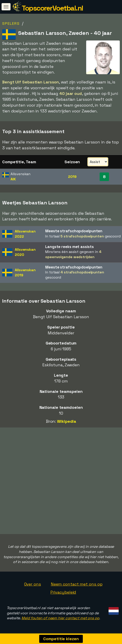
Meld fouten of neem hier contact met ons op (60, 618)
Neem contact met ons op (77, 584)
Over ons (33, 584)
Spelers (11, 23)
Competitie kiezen (61, 639)
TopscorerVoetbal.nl (52, 8)
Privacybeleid (63, 592)
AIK (13, 179)
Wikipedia (67, 421)
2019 (72, 177)
